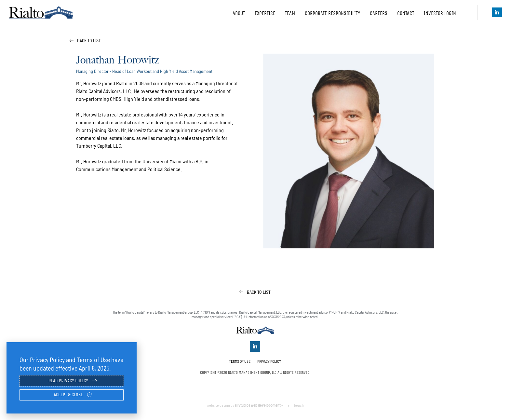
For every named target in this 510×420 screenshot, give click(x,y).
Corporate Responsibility (332, 13)
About (239, 13)
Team (290, 13)
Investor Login (444, 13)
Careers (379, 13)
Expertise (265, 13)
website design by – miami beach (255, 408)
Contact (406, 13)
